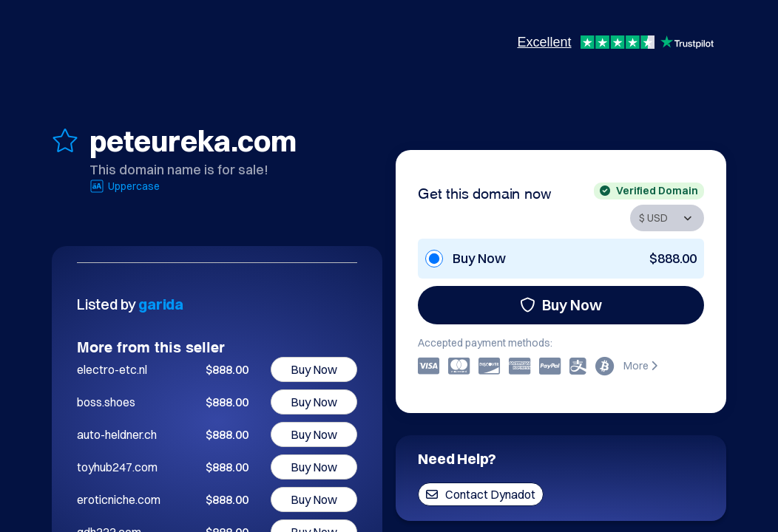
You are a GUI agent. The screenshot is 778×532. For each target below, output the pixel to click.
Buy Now (561, 305)
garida (161, 304)
